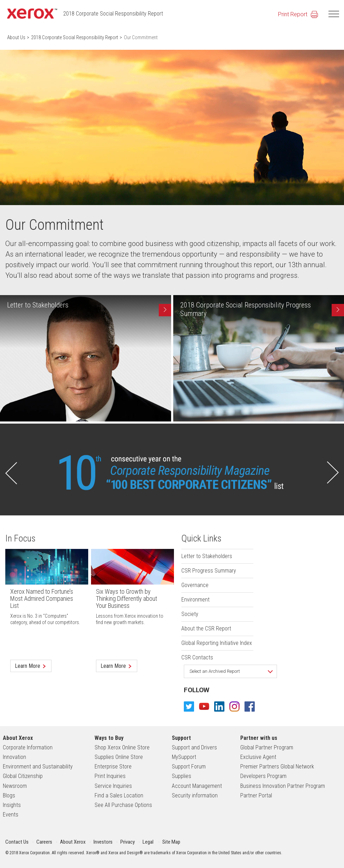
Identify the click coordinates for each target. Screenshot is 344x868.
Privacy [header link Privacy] (128, 842)
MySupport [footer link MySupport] (184, 757)
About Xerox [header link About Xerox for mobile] (73, 842)
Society (190, 614)
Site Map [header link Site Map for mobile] (171, 842)
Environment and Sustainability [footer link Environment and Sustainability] (38, 767)
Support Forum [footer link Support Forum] (189, 767)
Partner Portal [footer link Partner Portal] (256, 795)
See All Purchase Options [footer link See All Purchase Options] (123, 805)
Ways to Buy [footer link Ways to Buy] (109, 738)
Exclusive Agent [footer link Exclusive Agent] (258, 757)
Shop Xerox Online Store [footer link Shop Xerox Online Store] (122, 747)
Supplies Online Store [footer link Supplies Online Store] (119, 757)
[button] (11, 473)
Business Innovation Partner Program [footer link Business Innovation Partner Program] (283, 786)
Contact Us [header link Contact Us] (17, 842)
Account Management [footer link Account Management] (197, 786)
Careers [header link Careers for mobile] (44, 842)
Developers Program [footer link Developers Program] (263, 776)
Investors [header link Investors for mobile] (103, 842)
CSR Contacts (197, 657)
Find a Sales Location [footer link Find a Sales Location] (119, 795)
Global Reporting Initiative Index (217, 643)
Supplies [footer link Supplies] (182, 776)
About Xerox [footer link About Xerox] (18, 738)
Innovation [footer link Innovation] (14, 757)
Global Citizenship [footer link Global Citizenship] (23, 776)
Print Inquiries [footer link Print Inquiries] (110, 776)
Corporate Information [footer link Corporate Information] (28, 747)
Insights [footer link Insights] (12, 805)
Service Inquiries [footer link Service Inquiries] (113, 786)
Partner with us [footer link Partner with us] (259, 738)
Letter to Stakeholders (207, 556)
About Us (16, 37)
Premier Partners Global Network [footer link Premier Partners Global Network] (277, 767)
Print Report (293, 14)
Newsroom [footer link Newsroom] (15, 786)
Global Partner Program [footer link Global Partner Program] (267, 747)
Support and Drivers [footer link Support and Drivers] (194, 747)
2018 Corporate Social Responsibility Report (113, 14)
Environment (195, 600)
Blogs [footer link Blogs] (9, 795)
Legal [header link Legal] (148, 842)
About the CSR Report (206, 628)
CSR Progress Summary (209, 571)
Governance (195, 585)
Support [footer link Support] (181, 738)
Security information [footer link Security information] (195, 795)
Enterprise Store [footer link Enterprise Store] (113, 767)
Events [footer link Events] (11, 815)
